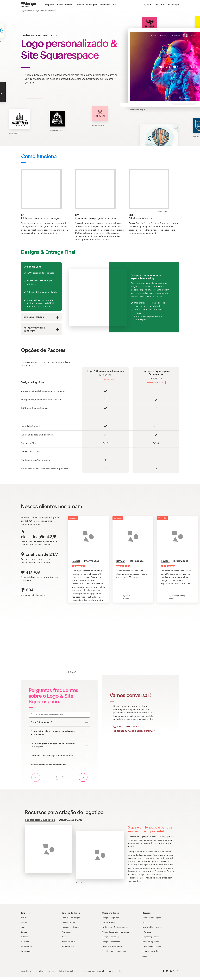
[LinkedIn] (171, 971)
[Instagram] (178, 971)
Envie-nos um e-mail (123, 716)
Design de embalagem (112, 937)
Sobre (24, 918)
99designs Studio (69, 942)
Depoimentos (27, 946)
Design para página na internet (115, 927)
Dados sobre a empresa (91, 971)
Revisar (76, 561)
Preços (64, 937)
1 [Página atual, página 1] (57, 777)
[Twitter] (167, 971)
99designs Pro (68, 946)
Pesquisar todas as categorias (115, 951)
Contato (24, 922)
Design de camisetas (111, 942)
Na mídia (25, 942)
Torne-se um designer (152, 918)
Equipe (24, 932)
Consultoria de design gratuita (136, 731)
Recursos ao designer (152, 951)
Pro (115, 5)
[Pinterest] (174, 971)
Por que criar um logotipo (40, 820)
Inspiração (105, 5)
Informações (91, 561)
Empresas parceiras (151, 937)
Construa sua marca (71, 820)
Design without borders (152, 927)
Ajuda (145, 956)
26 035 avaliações (43, 544)
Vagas (24, 927)
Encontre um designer (86, 5)
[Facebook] (164, 971)
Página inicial (27, 11)
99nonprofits (27, 951)
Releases (25, 937)
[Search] (59, 715)
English (119, 971)
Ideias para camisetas (152, 946)
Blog (144, 922)
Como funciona (65, 5)
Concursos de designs (71, 918)
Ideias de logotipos (151, 942)
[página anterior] (36, 777)
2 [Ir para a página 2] (62, 777)
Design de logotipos (111, 918)
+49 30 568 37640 (155, 5)
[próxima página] (83, 777)
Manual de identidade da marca (116, 932)
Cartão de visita (109, 922)
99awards (147, 932)
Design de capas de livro (112, 946)
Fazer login (174, 5)
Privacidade (72, 971)
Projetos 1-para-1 (69, 922)
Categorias (49, 5)
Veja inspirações (68, 932)
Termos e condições (55, 971)
